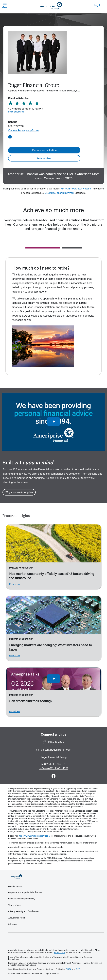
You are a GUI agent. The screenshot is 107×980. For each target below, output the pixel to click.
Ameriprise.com (16, 886)
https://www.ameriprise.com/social (35, 836)
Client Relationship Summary (60, 193)
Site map (12, 924)
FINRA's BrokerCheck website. (76, 189)
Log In (98, 5)
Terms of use (14, 905)
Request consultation (44, 150)
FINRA (69, 969)
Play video (14, 711)
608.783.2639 (16, 126)
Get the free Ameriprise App (56, 941)
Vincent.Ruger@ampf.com (23, 130)
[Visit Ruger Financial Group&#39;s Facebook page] (54, 776)
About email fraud (17, 918)
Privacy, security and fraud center (24, 911)
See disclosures (16, 112)
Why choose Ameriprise (19, 492)
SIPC (78, 969)
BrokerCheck (60, 953)
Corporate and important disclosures (25, 892)
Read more (15, 584)
